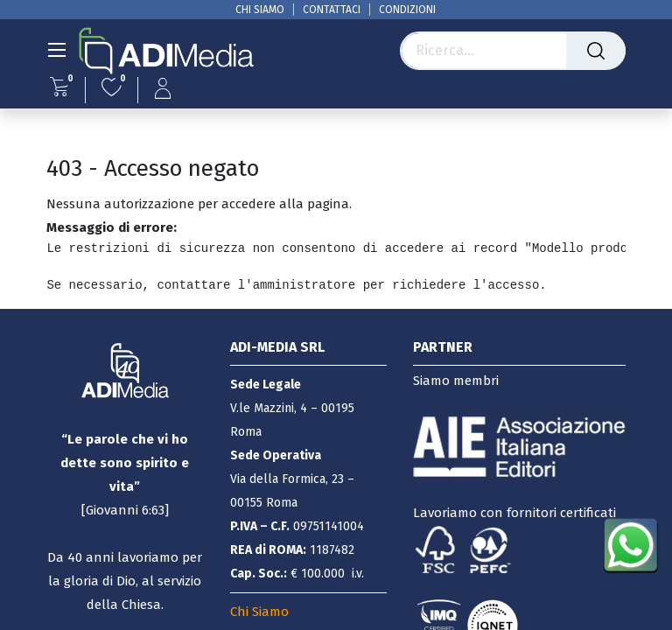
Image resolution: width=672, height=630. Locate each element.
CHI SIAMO (260, 10)
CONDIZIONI (407, 10)
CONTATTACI (332, 10)
